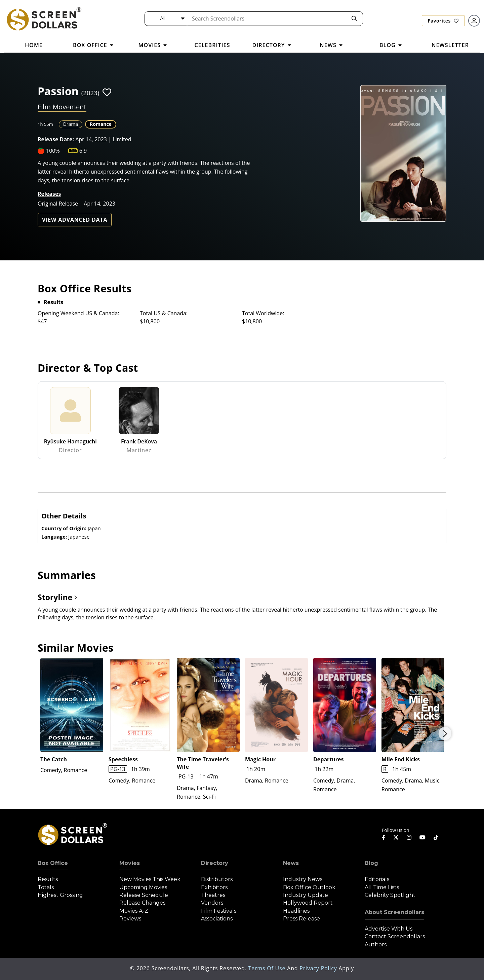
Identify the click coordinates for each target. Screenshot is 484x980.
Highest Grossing (60, 895)
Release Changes (142, 903)
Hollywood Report (308, 903)
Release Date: (56, 139)
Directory (215, 863)
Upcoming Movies (143, 887)
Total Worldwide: (263, 313)
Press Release (301, 919)
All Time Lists (382, 887)
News (291, 863)
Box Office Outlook (309, 887)
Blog (371, 863)
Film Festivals (219, 911)
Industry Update (306, 895)
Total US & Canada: (164, 313)
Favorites (443, 21)
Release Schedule (144, 895)
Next (445, 733)
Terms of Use (268, 968)
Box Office (53, 863)
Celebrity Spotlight (390, 895)
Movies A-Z (134, 911)
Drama (71, 124)
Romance (101, 124)
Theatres (213, 895)
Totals (46, 887)
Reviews (130, 919)
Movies (130, 863)
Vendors (212, 903)
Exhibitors (214, 887)
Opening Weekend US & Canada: (78, 313)
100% (53, 151)
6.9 (83, 151)
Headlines (296, 911)
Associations (217, 919)
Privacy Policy (319, 968)
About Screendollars (394, 912)
